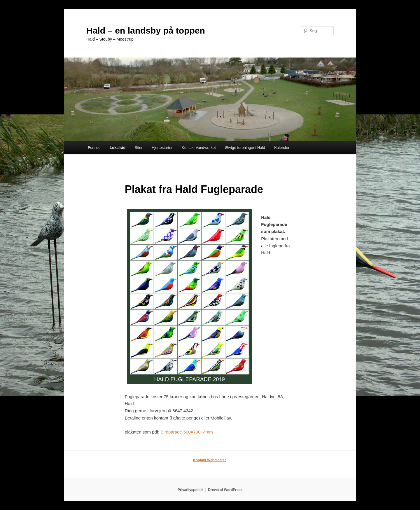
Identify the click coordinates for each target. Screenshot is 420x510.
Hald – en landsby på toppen (146, 31)
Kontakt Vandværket (199, 148)
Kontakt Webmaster (209, 460)
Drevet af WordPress (225, 490)
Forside (94, 148)
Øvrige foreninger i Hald (245, 148)
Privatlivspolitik (191, 490)
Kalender (282, 148)
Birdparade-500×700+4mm (187, 432)
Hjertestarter (162, 148)
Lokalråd (118, 148)
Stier (139, 148)
